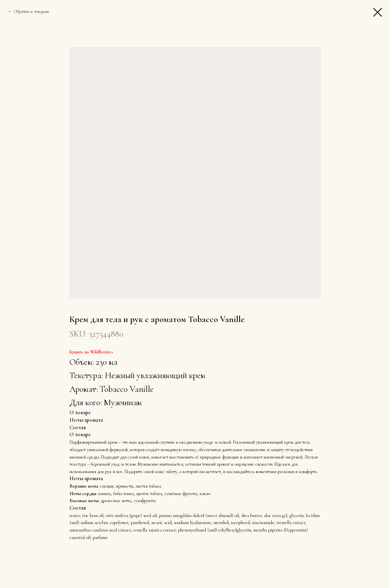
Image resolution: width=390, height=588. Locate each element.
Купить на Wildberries (91, 352)
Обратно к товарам (31, 11)
